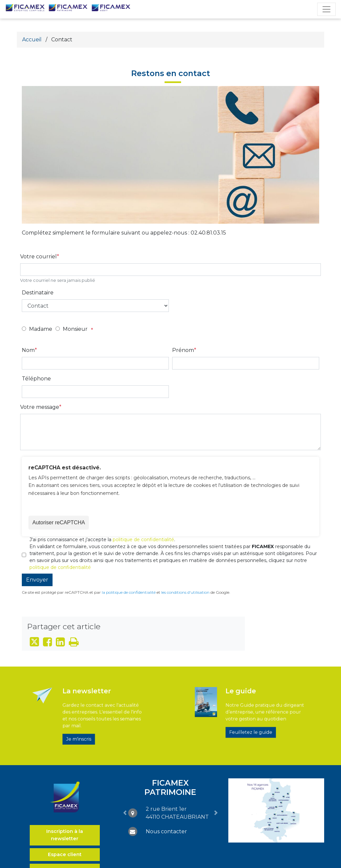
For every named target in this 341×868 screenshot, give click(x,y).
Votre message (40, 407)
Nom (28, 350)
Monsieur (75, 329)
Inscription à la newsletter (65, 835)
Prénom (183, 350)
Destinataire (38, 293)
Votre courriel (38, 257)
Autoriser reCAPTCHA (59, 522)
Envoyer (37, 580)
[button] (125, 813)
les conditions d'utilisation (185, 592)
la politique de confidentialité (129, 592)
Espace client (65, 854)
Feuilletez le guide (249, 725)
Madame (41, 329)
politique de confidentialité (143, 540)
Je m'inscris (85, 730)
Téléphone (36, 379)
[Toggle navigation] (326, 9)
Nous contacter (166, 831)
